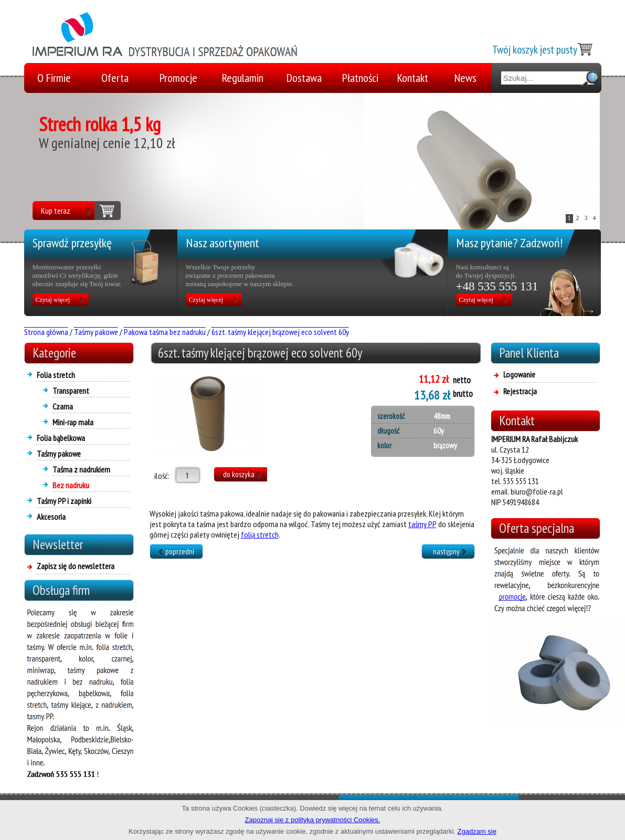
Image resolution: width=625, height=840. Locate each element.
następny (446, 552)
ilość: (160, 476)
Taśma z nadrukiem (81, 469)
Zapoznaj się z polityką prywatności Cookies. (313, 820)
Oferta (115, 78)
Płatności (360, 78)
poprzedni (180, 552)
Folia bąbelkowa (61, 438)
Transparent (71, 391)
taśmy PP (422, 524)
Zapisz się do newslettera (76, 566)
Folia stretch (56, 375)
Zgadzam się (477, 831)
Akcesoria (51, 517)
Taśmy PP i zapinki (64, 501)
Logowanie (519, 374)
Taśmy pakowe (59, 454)
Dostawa (304, 78)
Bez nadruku (71, 485)
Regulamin (243, 78)
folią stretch (260, 534)
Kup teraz (56, 211)
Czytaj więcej (53, 300)
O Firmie (54, 78)
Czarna (63, 406)
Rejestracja (520, 391)
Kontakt (413, 78)
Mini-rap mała (73, 422)
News (465, 78)
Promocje (178, 78)
